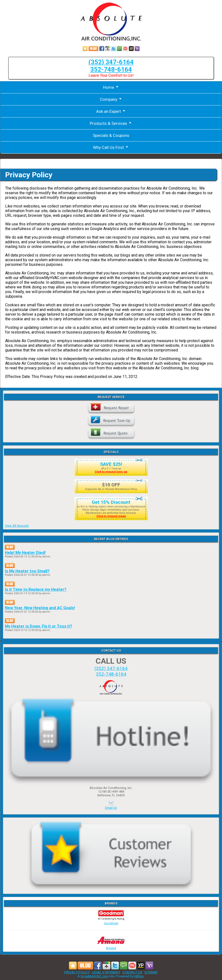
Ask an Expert (111, 111)
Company (111, 99)
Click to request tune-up (111, 472)
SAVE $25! (111, 464)
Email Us (111, 808)
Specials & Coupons (111, 135)
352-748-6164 (111, 69)
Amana (111, 946)
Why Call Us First (111, 147)
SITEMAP (151, 972)
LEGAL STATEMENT (106, 972)
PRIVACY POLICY (77, 972)
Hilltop (139, 976)
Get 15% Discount (111, 502)
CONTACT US (132, 972)
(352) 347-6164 (111, 62)
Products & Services (111, 123)
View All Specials (17, 526)
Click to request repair (111, 516)
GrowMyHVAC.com (94, 976)
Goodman (111, 921)
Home (111, 87)
